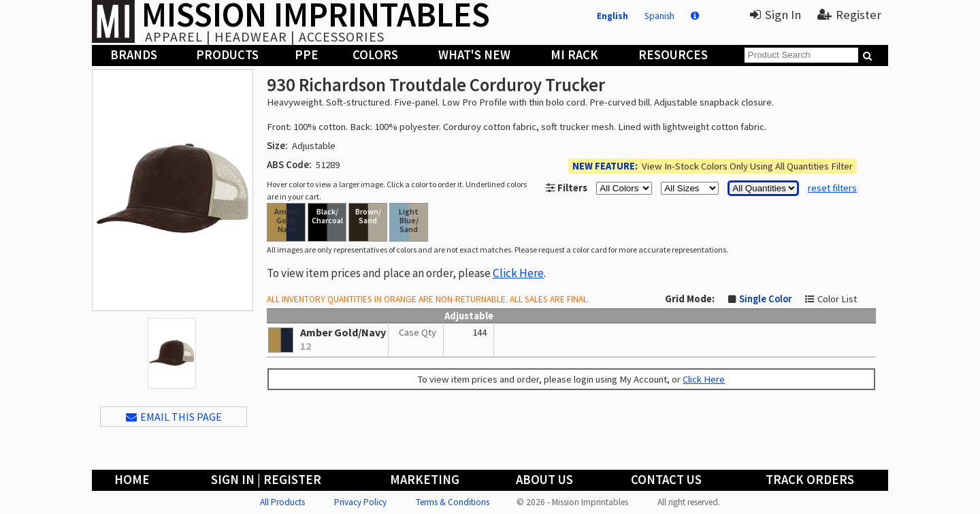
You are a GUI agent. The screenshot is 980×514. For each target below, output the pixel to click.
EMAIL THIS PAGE (174, 417)
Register (849, 15)
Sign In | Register (266, 480)
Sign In (775, 15)
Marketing (425, 480)
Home (132, 480)
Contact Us (666, 480)
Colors (375, 55)
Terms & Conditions (453, 502)
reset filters (832, 188)
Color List (837, 299)
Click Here (518, 273)
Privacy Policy (360, 502)
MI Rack (574, 55)
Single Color (765, 299)
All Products (282, 502)
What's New (474, 55)
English (612, 16)
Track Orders (810, 480)
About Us (544, 480)
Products (227, 55)
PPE (307, 55)
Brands (134, 55)
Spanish (659, 16)
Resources (673, 55)
